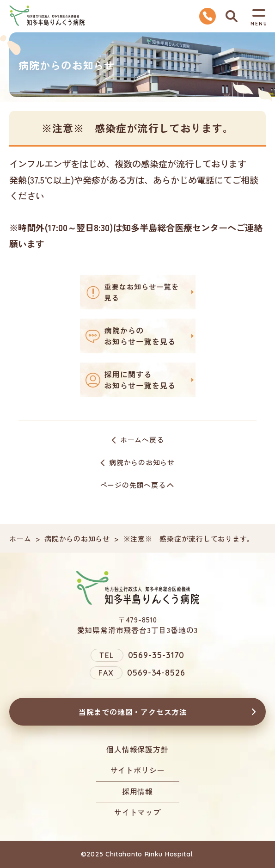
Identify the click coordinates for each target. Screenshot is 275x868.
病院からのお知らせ (142, 462)
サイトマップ (137, 812)
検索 (232, 16)
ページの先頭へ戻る (133, 485)
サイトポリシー (138, 770)
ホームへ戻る (142, 440)
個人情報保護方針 (137, 749)
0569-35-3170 (156, 655)
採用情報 (137, 791)
